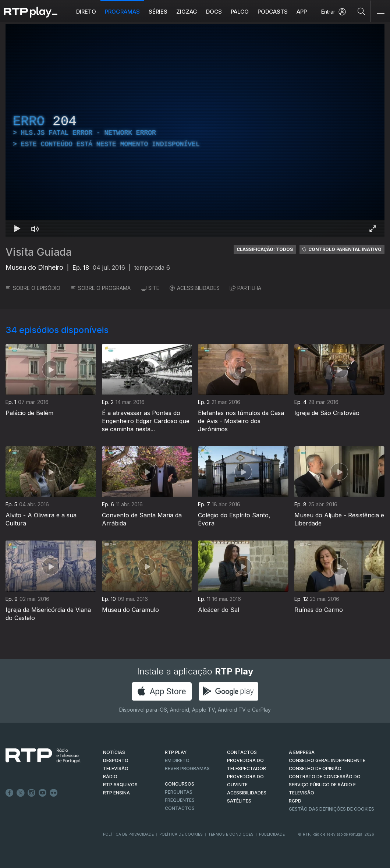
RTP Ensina (116, 793)
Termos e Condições (231, 834)
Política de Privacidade (128, 834)
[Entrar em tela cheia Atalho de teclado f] (373, 228)
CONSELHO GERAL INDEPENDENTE (327, 760)
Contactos (180, 808)
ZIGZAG (187, 12)
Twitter (21, 793)
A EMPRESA (302, 752)
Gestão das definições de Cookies (331, 809)
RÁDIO (110, 777)
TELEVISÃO (116, 768)
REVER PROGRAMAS (187, 768)
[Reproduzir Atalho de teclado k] (17, 228)
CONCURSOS (180, 784)
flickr (54, 793)
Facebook (10, 793)
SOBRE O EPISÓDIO (33, 288)
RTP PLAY (176, 752)
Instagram (32, 793)
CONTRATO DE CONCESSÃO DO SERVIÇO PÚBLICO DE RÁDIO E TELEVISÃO (325, 785)
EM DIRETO (177, 760)
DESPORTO (116, 760)
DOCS (214, 12)
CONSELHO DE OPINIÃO (315, 768)
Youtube (43, 793)
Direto (86, 12)
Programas (122, 12)
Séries (158, 12)
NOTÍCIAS (114, 752)
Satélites (239, 801)
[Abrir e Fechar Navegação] (380, 12)
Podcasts (273, 12)
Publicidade (272, 834)
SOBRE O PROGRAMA (101, 288)
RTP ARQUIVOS (120, 785)
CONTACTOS (242, 752)
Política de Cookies (181, 834)
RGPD (295, 801)
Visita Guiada (39, 252)
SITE (150, 288)
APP (302, 12)
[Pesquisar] (361, 11)
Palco (240, 12)
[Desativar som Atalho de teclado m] (35, 228)
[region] (195, 131)
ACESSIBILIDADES (195, 288)
